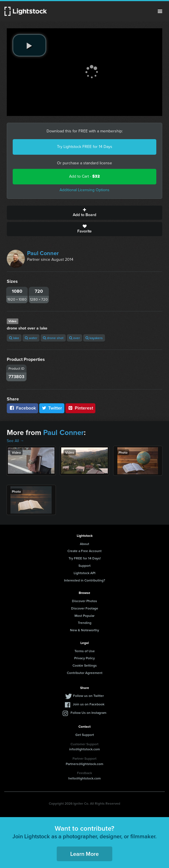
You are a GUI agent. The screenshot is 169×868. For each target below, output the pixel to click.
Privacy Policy (84, 658)
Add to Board (84, 213)
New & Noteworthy (84, 630)
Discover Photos (84, 601)
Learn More (84, 854)
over (74, 338)
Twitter (52, 408)
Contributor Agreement (85, 673)
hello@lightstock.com (84, 778)
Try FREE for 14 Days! (85, 558)
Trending (85, 623)
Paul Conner (43, 253)
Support (84, 566)
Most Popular (84, 616)
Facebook (22, 408)
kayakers (94, 338)
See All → (15, 441)
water (31, 338)
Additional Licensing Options (84, 190)
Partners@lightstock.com (84, 764)
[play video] (29, 45)
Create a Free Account (84, 551)
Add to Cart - (84, 176)
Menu (160, 11)
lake (14, 338)
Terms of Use (85, 651)
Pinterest (80, 408)
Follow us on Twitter (88, 696)
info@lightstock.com (84, 749)
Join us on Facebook (89, 704)
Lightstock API (84, 573)
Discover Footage (85, 608)
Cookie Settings (85, 665)
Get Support (85, 735)
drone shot (53, 338)
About (84, 544)
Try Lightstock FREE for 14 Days (85, 147)
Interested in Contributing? (85, 580)
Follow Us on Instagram (88, 713)
